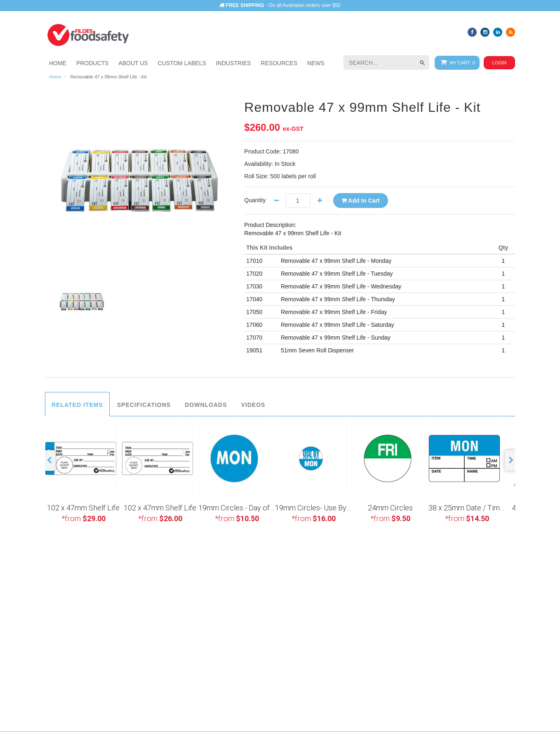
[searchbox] (386, 63)
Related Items (77, 405)
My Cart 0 (456, 63)
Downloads (206, 405)
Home (55, 77)
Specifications (144, 405)
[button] (234, 63)
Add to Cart (361, 201)
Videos (253, 405)
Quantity (255, 200)
